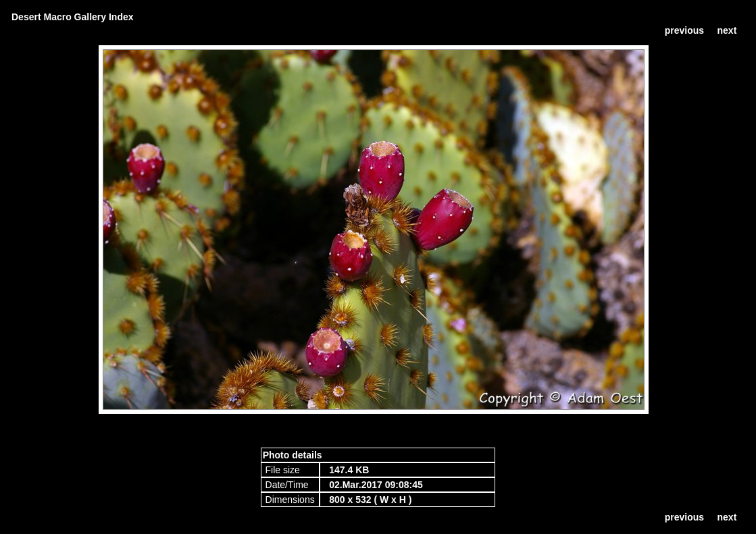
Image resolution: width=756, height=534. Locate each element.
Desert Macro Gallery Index (73, 17)
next (727, 30)
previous (684, 30)
